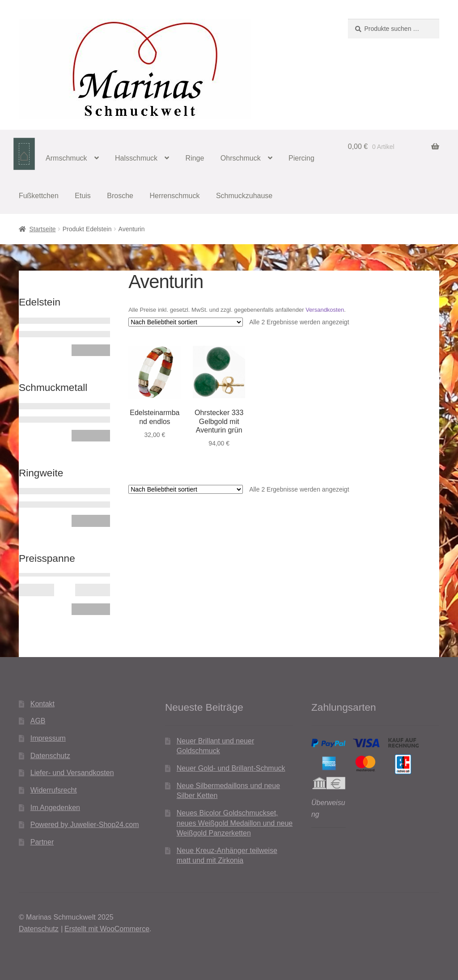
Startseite (42, 229)
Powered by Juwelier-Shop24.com (85, 825)
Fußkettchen (39, 196)
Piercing (301, 158)
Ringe (195, 158)
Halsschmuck (136, 158)
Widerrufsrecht (54, 790)
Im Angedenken (55, 808)
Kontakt (42, 704)
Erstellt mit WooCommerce (107, 929)
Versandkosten (325, 310)
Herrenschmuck (174, 196)
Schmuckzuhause (244, 196)
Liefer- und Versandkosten (72, 773)
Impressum (48, 738)
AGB (38, 721)
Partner (42, 842)
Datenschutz (50, 756)
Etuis (83, 196)
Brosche (120, 196)
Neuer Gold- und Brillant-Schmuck (231, 768)
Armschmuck (66, 158)
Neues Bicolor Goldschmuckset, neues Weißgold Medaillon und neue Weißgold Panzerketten (235, 823)
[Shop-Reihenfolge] (186, 322)
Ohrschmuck (241, 158)
